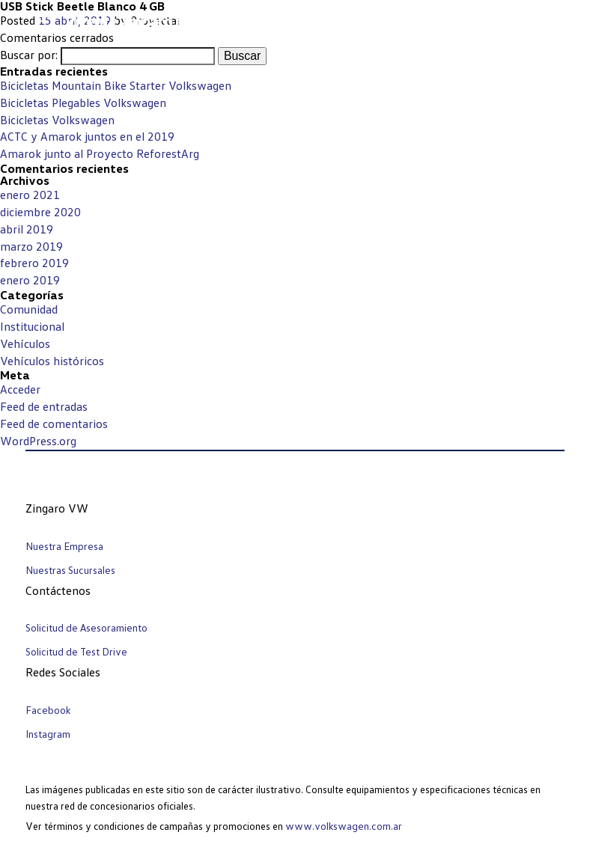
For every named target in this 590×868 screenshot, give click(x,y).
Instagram (48, 734)
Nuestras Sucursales (70, 570)
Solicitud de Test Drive (76, 651)
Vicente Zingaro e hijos (141, 21)
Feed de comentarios (54, 424)
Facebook (48, 710)
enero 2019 (30, 280)
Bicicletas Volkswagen (57, 120)
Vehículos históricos (52, 361)
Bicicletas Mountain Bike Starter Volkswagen (116, 85)
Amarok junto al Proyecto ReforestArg (100, 153)
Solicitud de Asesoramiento (86, 627)
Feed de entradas (44, 406)
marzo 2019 (31, 246)
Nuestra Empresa (64, 546)
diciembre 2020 (40, 212)
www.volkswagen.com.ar (344, 826)
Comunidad (29, 309)
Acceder (20, 389)
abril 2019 (27, 229)
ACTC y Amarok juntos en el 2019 (87, 136)
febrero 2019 (34, 263)
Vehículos (25, 343)
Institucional (32, 326)
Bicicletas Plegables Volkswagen (83, 103)
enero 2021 (30, 195)
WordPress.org (38, 441)
